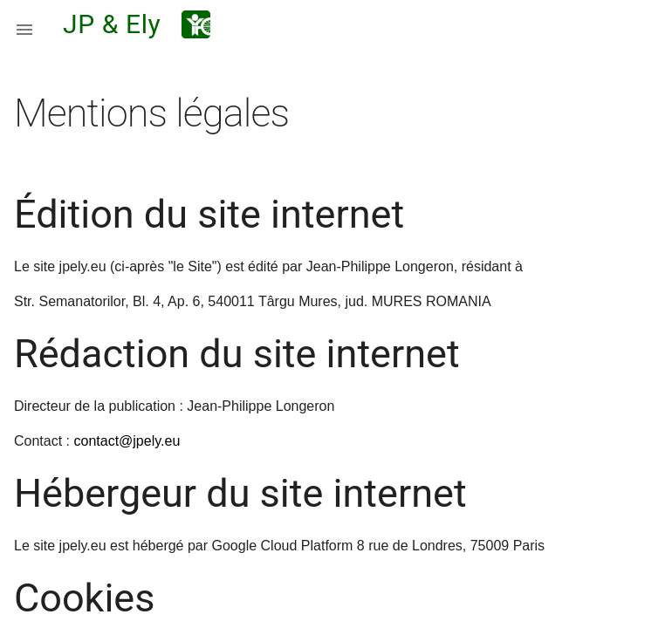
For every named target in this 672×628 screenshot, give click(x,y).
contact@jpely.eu (127, 441)
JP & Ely (112, 24)
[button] (24, 24)
